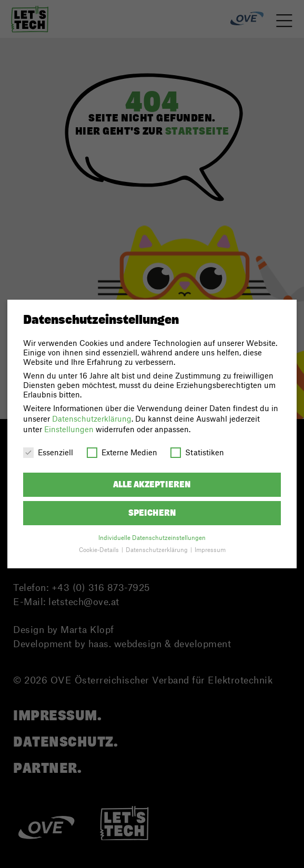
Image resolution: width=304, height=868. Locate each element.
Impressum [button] (210, 550)
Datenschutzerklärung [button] (158, 550)
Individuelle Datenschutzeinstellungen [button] (152, 538)
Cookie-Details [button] (100, 550)
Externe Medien (122, 452)
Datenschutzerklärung (92, 418)
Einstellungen (69, 429)
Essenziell (48, 452)
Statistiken (197, 452)
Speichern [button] (152, 513)
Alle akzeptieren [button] (152, 484)
